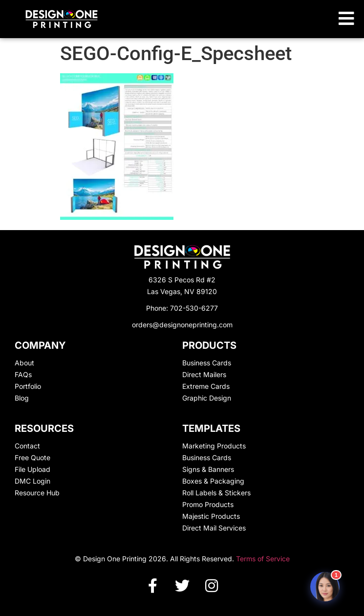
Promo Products (208, 504)
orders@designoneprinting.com (182, 325)
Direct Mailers (204, 374)
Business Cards (207, 363)
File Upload (32, 469)
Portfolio (28, 386)
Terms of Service (263, 559)
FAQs (23, 374)
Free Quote (32, 457)
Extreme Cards (206, 386)
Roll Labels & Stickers (216, 493)
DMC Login (32, 481)
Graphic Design (207, 398)
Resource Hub (37, 493)
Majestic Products (211, 516)
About (24, 363)
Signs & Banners (208, 469)
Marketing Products (214, 446)
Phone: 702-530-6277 (182, 308)
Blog (22, 398)
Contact (27, 446)
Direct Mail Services (214, 528)
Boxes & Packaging (213, 481)
